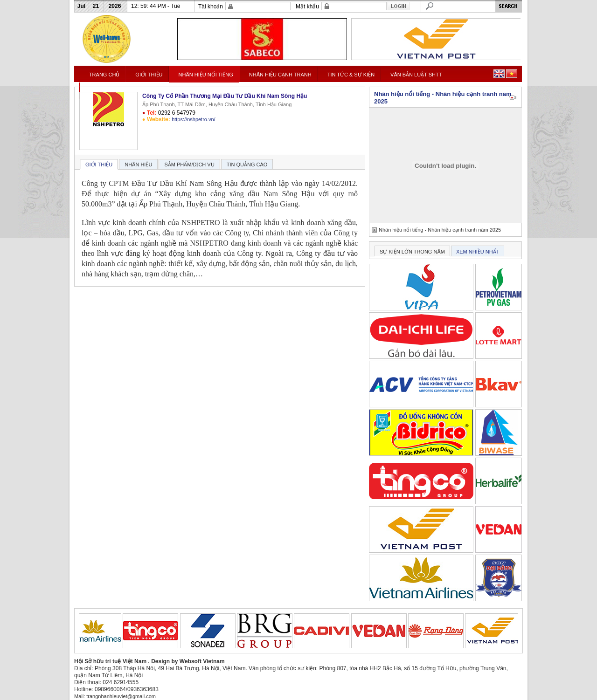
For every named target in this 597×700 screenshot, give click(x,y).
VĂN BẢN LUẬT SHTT (416, 75)
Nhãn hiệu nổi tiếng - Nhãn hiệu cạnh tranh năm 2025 (440, 230)
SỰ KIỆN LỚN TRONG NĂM (412, 252)
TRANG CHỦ (104, 75)
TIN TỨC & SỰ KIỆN (351, 75)
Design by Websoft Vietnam (188, 661)
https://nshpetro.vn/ (194, 119)
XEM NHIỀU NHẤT (478, 252)
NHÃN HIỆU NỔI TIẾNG (206, 75)
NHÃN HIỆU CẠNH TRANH (280, 75)
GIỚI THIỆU (149, 75)
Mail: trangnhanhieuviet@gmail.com (115, 696)
